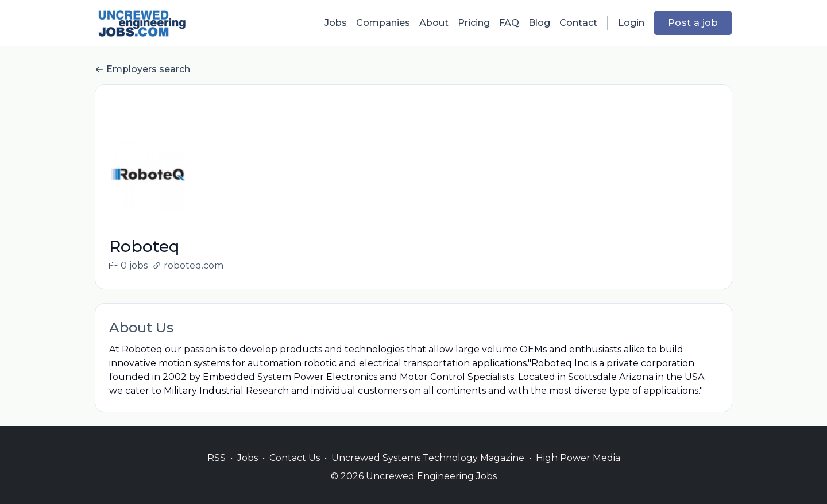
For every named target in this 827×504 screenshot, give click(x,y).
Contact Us (295, 472)
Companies (383, 23)
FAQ (509, 23)
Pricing (474, 23)
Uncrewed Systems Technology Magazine (428, 472)
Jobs (336, 23)
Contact (578, 23)
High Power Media (578, 472)
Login (631, 23)
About (434, 23)
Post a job (693, 23)
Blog (539, 23)
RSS (217, 472)
